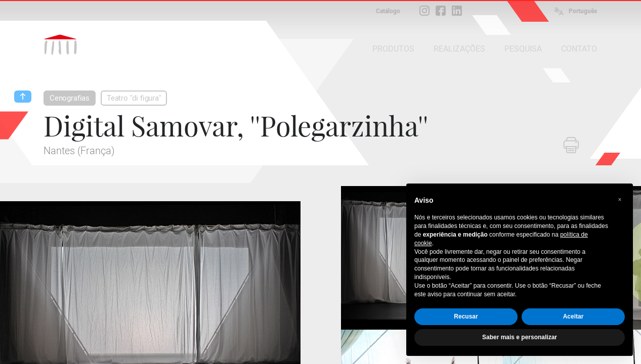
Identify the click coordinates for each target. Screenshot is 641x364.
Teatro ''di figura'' (134, 98)
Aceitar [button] (573, 316)
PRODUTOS (393, 49)
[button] (620, 200)
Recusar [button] (466, 316)
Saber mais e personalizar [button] (520, 337)
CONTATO (579, 49)
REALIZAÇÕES (459, 49)
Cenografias (70, 98)
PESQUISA (523, 49)
